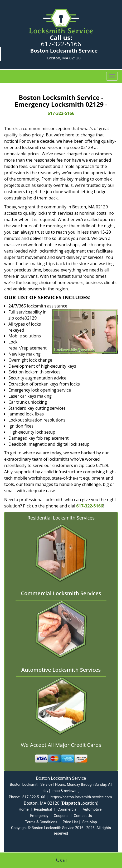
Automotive (92, 809)
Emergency (39, 816)
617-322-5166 (61, 44)
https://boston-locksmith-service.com (81, 797)
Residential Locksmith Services (61, 518)
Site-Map (90, 822)
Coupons (61, 816)
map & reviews (65, 791)
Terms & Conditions (41, 822)
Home (24, 809)
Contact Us (83, 816)
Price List (70, 822)
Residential (43, 809)
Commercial (67, 809)
